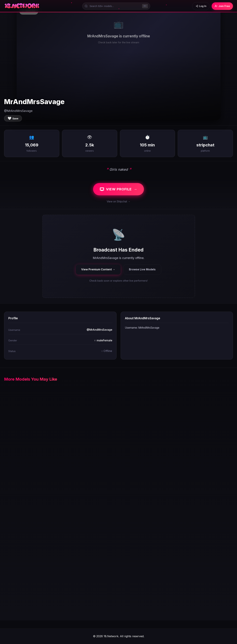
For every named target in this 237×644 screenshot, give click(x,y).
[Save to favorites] (13, 118)
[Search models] (116, 6)
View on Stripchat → (118, 202)
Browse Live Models (142, 269)
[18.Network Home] (22, 6)
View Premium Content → (98, 269)
